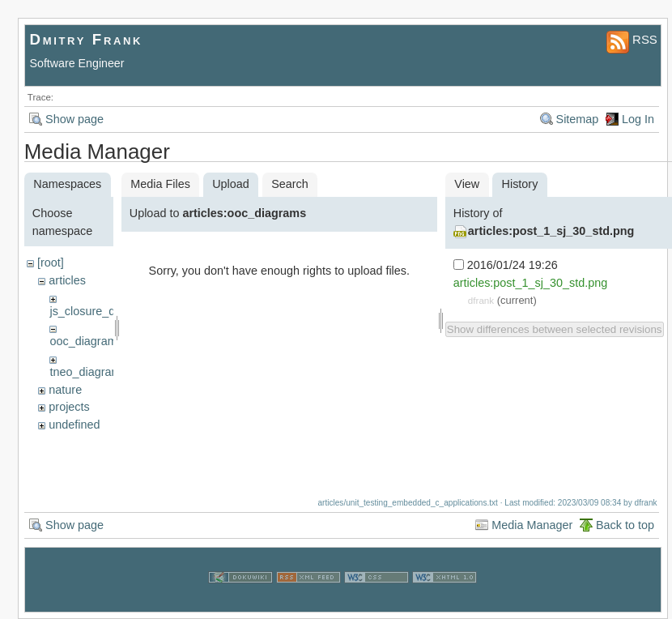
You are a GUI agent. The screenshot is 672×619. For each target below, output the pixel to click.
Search (290, 184)
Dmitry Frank (87, 39)
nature (65, 390)
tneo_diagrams (88, 372)
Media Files (160, 184)
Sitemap (578, 119)
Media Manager (532, 525)
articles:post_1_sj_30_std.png (551, 231)
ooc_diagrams (86, 341)
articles (67, 280)
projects (69, 407)
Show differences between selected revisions (555, 329)
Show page (74, 119)
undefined (74, 425)
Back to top (625, 525)
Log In (638, 119)
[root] (51, 263)
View (467, 184)
